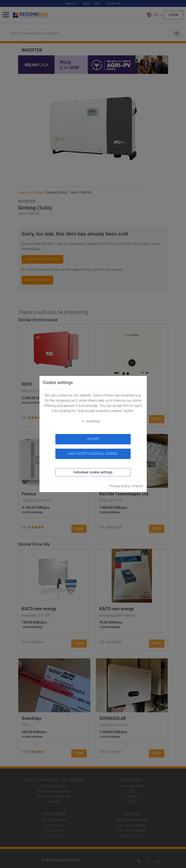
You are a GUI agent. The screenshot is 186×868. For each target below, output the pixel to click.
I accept (93, 439)
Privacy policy (120, 486)
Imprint (138, 486)
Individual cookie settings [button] (93, 472)
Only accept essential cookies (93, 454)
